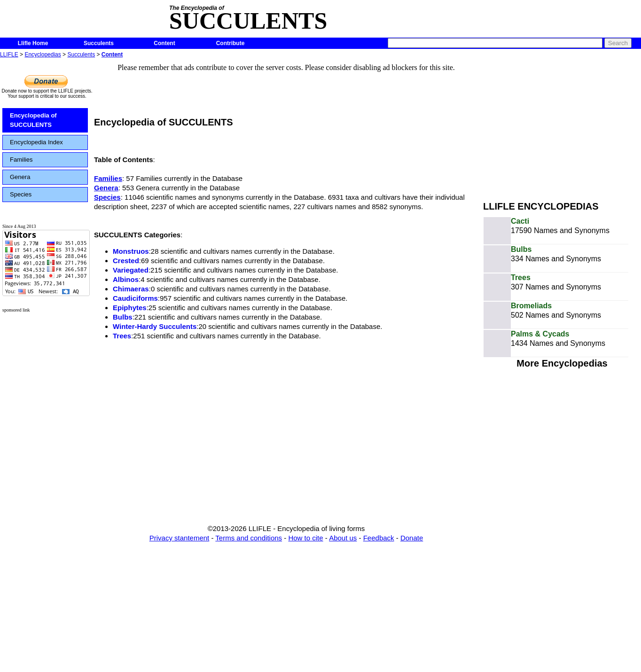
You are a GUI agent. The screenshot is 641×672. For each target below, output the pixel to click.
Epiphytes (130, 308)
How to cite (305, 538)
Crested (126, 261)
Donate (412, 538)
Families (21, 160)
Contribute (231, 43)
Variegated (131, 270)
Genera (20, 177)
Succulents (99, 43)
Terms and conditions (249, 538)
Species (21, 194)
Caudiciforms (135, 298)
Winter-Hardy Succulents (155, 326)
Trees (122, 336)
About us (343, 538)
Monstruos (131, 251)
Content (164, 43)
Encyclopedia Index (36, 142)
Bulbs (123, 317)
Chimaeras (131, 289)
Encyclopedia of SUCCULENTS (33, 120)
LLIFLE (9, 55)
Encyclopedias (43, 55)
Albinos (126, 279)
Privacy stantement (180, 538)
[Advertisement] (562, 126)
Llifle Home (33, 43)
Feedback (379, 538)
